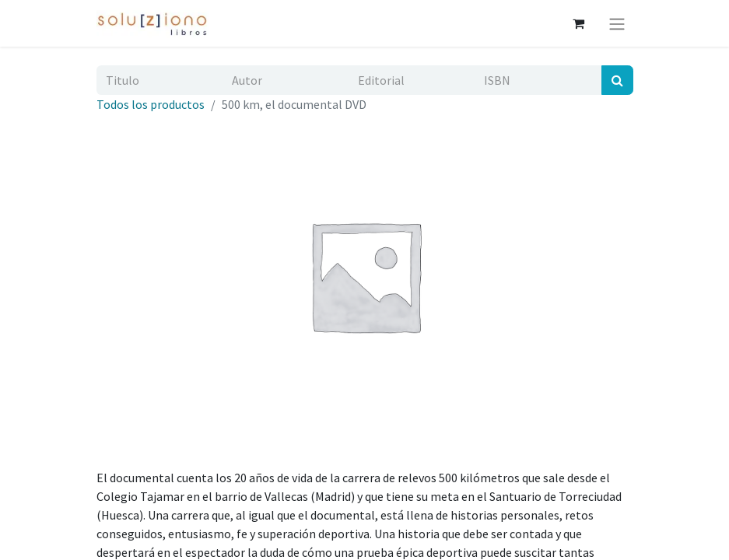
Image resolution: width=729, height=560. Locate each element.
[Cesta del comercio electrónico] (579, 23)
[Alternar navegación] (617, 23)
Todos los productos (151, 104)
